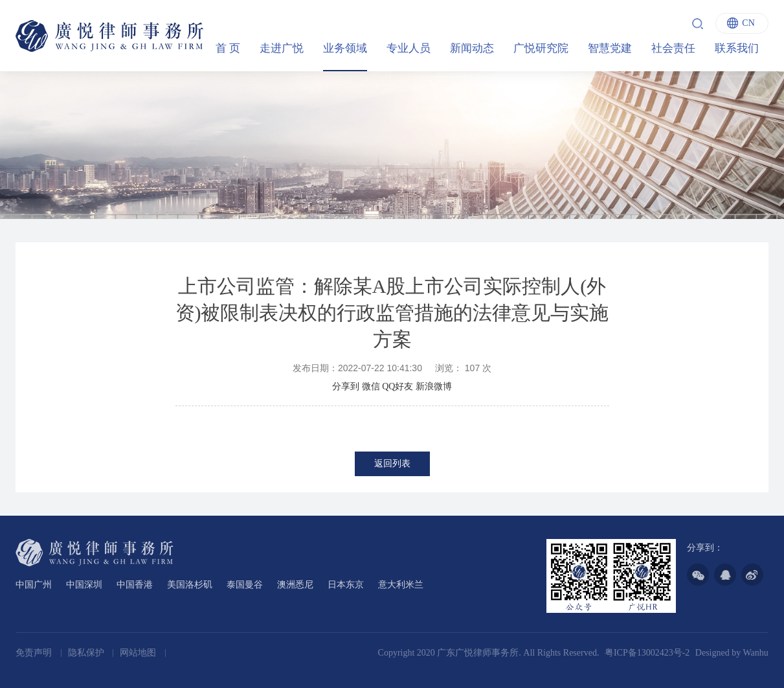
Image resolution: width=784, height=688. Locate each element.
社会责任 (673, 48)
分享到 (346, 386)
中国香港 (135, 585)
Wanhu (755, 653)
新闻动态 (472, 48)
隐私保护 (87, 653)
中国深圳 (84, 585)
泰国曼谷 (245, 585)
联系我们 (737, 48)
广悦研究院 (541, 48)
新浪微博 (434, 386)
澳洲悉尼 (295, 585)
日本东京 (346, 585)
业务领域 (345, 48)
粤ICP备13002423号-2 (647, 653)
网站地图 (139, 653)
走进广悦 (282, 48)
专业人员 (409, 48)
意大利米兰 (401, 585)
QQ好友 (398, 386)
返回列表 (392, 464)
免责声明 (35, 653)
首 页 (228, 48)
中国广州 (34, 585)
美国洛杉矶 (190, 585)
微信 (371, 386)
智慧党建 (610, 48)
